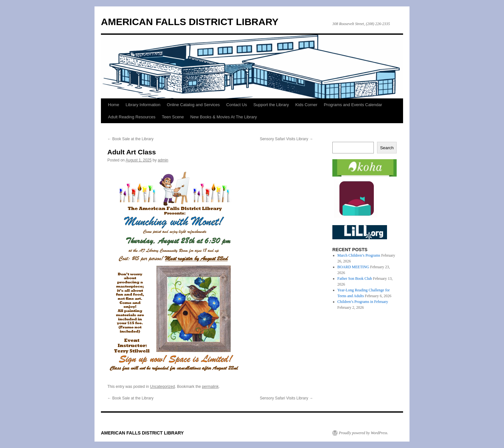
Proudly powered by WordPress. (364, 433)
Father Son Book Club (355, 279)
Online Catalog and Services (193, 105)
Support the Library (271, 105)
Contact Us (237, 105)
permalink (210, 387)
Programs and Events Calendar (353, 105)
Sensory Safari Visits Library (286, 139)
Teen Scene (173, 117)
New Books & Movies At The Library (224, 117)
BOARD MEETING (353, 267)
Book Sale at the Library (130, 139)
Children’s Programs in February (363, 302)
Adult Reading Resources (132, 117)
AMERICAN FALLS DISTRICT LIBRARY (190, 22)
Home (114, 105)
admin (163, 160)
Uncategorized (162, 387)
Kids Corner (306, 105)
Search (387, 148)
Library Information (143, 105)
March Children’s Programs (359, 255)
